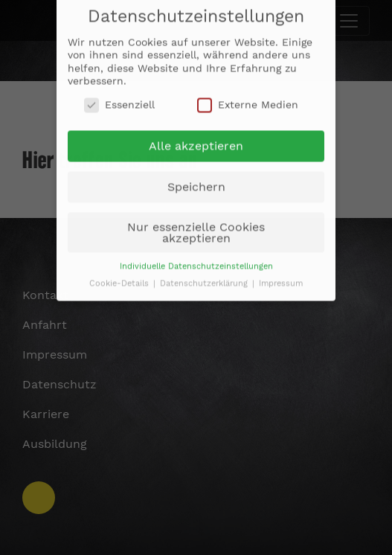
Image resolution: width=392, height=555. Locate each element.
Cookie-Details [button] (121, 279)
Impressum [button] (281, 279)
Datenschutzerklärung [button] (205, 279)
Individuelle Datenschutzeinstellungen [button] (196, 262)
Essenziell (119, 100)
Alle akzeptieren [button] (196, 142)
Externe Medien (248, 100)
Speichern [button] (196, 182)
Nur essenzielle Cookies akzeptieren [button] (196, 228)
